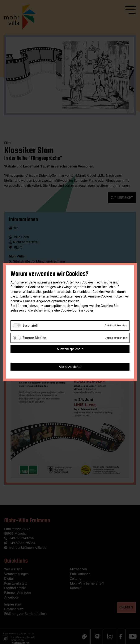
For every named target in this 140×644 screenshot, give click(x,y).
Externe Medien (34, 338)
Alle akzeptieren (70, 367)
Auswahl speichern (70, 349)
